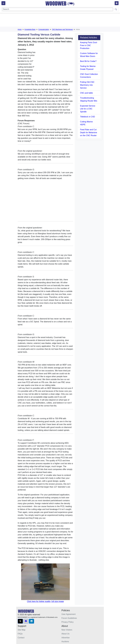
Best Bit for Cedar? (88, 61)
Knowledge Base (30, 29)
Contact (21, 638)
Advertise (66, 638)
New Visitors (67, 630)
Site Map (22, 630)
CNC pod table (87, 93)
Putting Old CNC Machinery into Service (87, 85)
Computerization (44, 29)
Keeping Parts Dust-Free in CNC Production (89, 45)
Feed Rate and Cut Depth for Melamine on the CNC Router (89, 133)
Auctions (65, 642)
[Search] (58, 9)
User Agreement (69, 614)
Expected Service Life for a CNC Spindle (88, 109)
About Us (66, 634)
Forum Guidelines (69, 618)
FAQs (20, 634)
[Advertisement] (62, 20)
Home (20, 29)
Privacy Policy (68, 622)
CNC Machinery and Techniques (62, 29)
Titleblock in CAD (88, 117)
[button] (20, 621)
